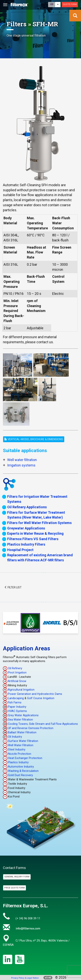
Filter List (13, 587)
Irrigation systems (21, 465)
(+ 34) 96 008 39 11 (28, 918)
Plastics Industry (18, 762)
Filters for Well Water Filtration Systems (39, 523)
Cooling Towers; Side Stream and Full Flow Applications (43, 724)
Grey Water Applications (23, 715)
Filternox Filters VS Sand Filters (33, 539)
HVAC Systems (17, 711)
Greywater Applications (26, 528)
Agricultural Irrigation (21, 690)
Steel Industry (17, 750)
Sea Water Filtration (20, 720)
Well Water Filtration (21, 745)
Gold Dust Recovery (20, 775)
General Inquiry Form (17, 877)
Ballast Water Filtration (22, 732)
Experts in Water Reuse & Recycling (35, 533)
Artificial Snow (17, 681)
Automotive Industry (21, 767)
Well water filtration (22, 460)
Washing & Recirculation (23, 771)
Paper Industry (17, 707)
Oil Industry (15, 737)
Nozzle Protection (20, 754)
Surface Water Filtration (23, 741)
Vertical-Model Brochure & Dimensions (34, 439)
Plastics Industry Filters (26, 544)
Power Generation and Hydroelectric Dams (35, 694)
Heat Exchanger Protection (25, 758)
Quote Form (70, 4)
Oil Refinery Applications (27, 507)
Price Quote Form (15, 888)
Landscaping (16, 698)
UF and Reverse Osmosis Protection (31, 728)
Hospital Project (20, 550)
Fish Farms (15, 703)
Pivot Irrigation (17, 673)
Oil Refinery (15, 668)
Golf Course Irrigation (41, 698)
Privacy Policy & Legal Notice (25, 978)
